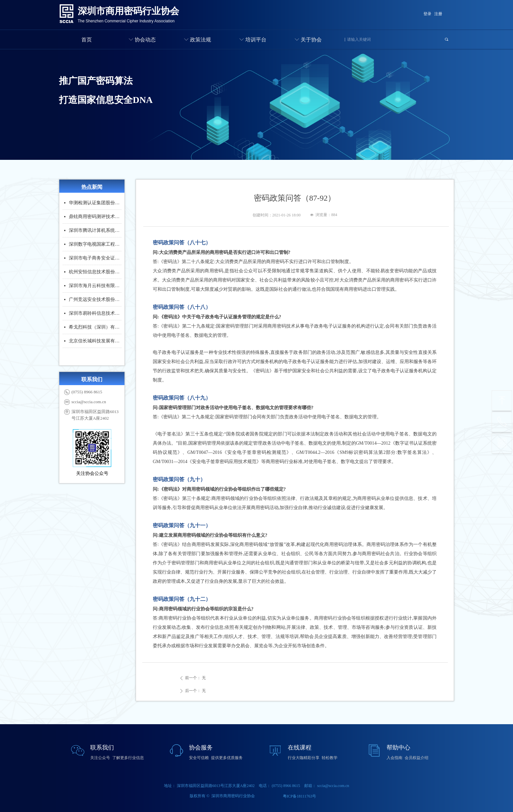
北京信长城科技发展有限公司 (95, 343)
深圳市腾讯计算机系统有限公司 (95, 232)
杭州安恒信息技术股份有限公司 (95, 273)
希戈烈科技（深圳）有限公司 (95, 329)
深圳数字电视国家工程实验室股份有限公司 (95, 246)
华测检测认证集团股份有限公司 (95, 204)
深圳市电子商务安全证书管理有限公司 (95, 260)
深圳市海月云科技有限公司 (95, 287)
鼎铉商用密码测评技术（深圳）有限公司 (95, 218)
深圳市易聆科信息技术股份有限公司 (95, 315)
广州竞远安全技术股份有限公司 (95, 301)
